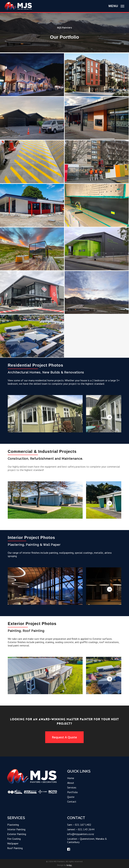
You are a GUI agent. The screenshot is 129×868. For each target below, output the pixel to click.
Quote (71, 797)
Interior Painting (16, 829)
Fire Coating (14, 839)
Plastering (13, 825)
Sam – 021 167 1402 (79, 825)
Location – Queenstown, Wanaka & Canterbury (87, 840)
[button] (116, 6)
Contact (72, 802)
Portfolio (72, 792)
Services (72, 787)
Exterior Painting (17, 834)
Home (71, 778)
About (71, 783)
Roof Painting (15, 848)
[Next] (110, 417)
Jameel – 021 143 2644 (81, 829)
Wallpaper (13, 843)
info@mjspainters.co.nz (81, 834)
